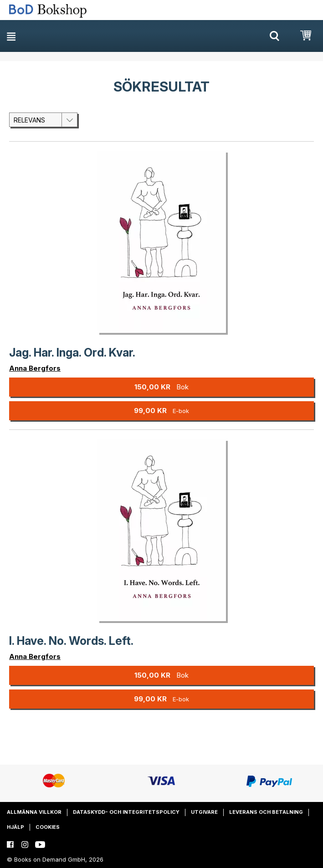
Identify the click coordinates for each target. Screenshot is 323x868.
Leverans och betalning (266, 812)
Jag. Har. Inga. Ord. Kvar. (72, 352)
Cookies (48, 827)
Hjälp (15, 827)
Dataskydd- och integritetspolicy (126, 812)
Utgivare (204, 812)
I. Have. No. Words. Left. (71, 641)
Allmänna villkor (34, 812)
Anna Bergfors (35, 368)
